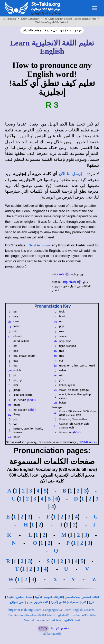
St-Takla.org (10, 19)
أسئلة (29, 597)
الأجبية (38, 597)
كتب (84, 602)
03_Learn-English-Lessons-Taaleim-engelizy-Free (70, 19)
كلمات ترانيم (41, 602)
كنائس (62, 602)
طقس (20, 597)
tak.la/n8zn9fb (52, 634)
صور (22, 602)
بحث (77, 597)
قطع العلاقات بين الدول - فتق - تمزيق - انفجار (71, 286)
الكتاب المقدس (90, 597)
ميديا (29, 602)
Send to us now (40, 245)
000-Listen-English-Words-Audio (52, 22)
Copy (43, 628)
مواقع (13, 602)
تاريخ (91, 602)
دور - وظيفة (74, 274)
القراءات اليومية (53, 597)
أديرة (54, 602)
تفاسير (69, 597)
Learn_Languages (30, 19)
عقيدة (10, 597)
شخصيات (74, 602)
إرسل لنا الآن (70, 174)
